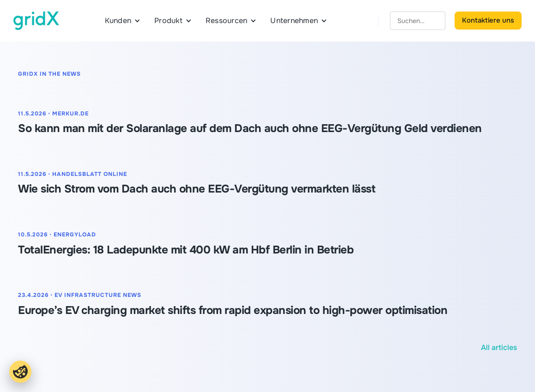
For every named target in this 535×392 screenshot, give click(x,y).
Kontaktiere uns (488, 20)
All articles (499, 347)
